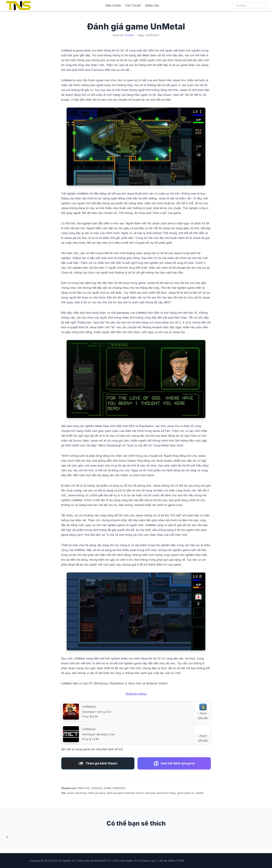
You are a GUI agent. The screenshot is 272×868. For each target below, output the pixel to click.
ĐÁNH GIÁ (152, 6)
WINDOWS (119, 788)
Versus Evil (104, 712)
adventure (81, 793)
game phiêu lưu (186, 793)
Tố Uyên (129, 35)
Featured (150, 793)
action (71, 793)
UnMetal (89, 707)
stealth (200, 793)
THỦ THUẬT (133, 6)
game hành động (166, 793)
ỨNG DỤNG (113, 6)
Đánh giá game (97, 793)
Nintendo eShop (136, 694)
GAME (108, 788)
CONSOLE (97, 788)
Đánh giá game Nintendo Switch (125, 793)
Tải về (203, 713)
